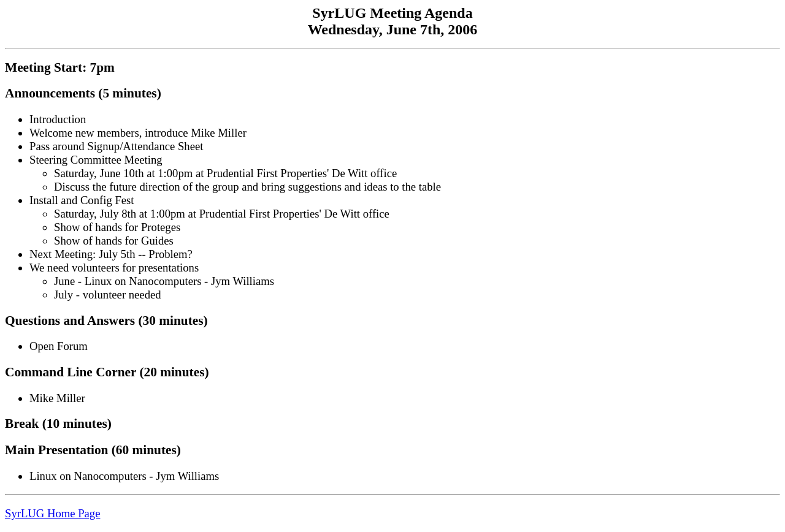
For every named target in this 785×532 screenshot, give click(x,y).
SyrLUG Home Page (52, 513)
